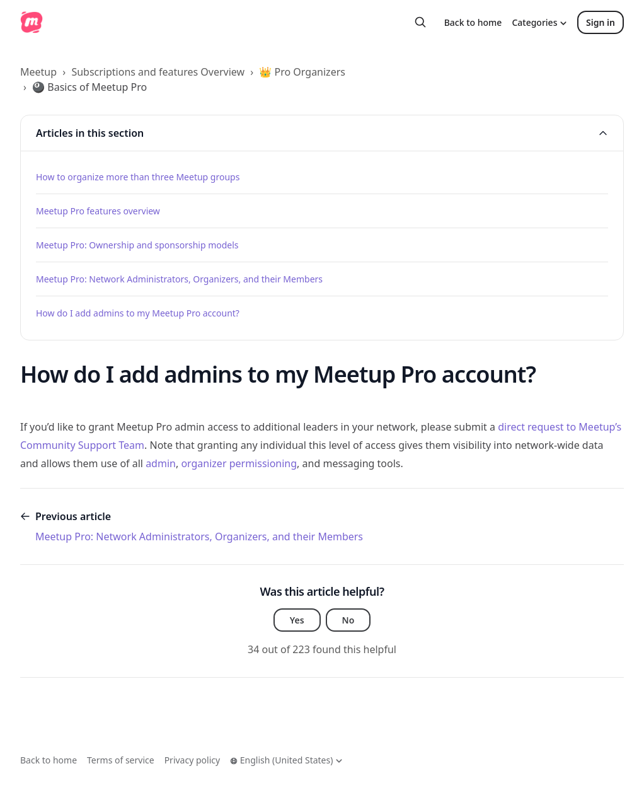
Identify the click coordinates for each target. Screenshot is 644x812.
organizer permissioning (239, 463)
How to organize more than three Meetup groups (138, 177)
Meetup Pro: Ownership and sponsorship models (137, 245)
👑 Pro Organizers (302, 72)
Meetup (38, 72)
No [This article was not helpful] (348, 620)
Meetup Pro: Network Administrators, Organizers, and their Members (179, 279)
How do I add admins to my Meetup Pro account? (138, 313)
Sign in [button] (601, 22)
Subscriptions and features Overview (158, 72)
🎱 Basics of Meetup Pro (89, 87)
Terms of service (121, 760)
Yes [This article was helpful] (297, 620)
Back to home (473, 22)
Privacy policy (193, 760)
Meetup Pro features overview (98, 211)
